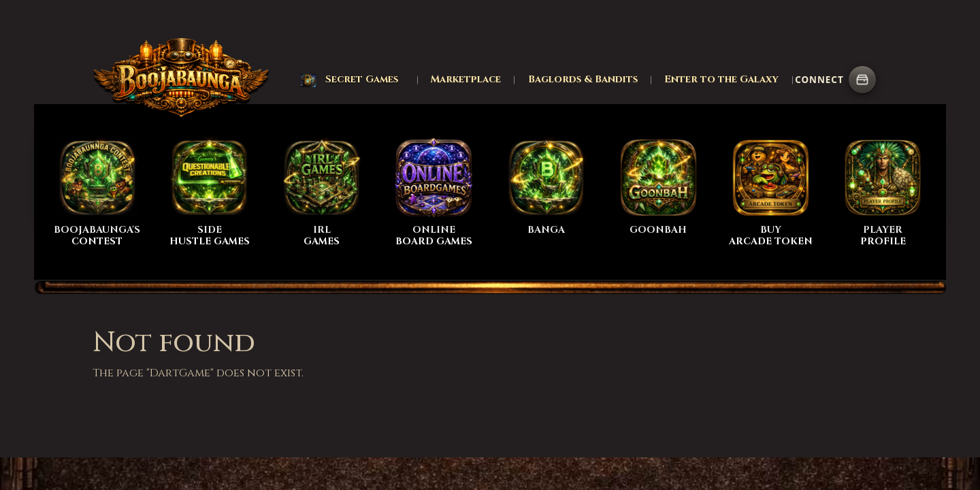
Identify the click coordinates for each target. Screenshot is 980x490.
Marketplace (466, 79)
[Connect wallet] (862, 80)
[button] (349, 80)
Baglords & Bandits (583, 79)
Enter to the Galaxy (721, 79)
